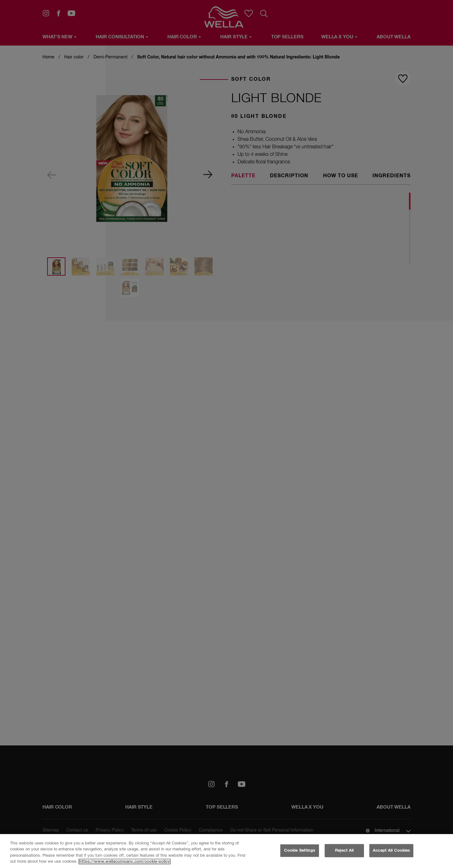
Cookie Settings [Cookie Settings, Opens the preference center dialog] (300, 851)
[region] (226, 851)
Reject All (344, 851)
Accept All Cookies (391, 851)
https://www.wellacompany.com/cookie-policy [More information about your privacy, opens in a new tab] (125, 862)
